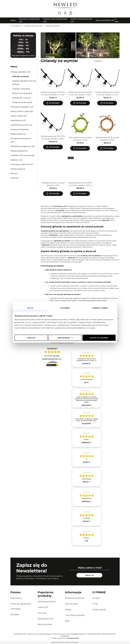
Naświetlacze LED (18, 120)
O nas (95, 604)
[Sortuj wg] (106, 61)
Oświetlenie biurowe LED (21, 125)
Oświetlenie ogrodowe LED (22, 107)
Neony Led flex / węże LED (22, 111)
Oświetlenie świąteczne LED (23, 146)
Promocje (15, 178)
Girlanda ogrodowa (47, 602)
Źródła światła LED (18, 134)
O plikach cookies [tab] (100, 308)
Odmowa (31, 338)
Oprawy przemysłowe (20, 129)
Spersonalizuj (65, 338)
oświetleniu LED (60, 206)
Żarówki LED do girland (22, 93)
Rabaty (68, 610)
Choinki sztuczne (18, 169)
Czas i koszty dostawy (75, 615)
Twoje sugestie (99, 610)
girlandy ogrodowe (48, 210)
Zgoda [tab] (30, 308)
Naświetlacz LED (45, 619)
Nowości (14, 173)
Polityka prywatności (75, 598)
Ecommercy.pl (73, 638)
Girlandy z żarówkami (21, 89)
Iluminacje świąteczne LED (22, 164)
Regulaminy (16, 598)
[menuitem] (13, 20)
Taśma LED (43, 607)
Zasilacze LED (16, 160)
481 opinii (57, 356)
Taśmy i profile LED (19, 116)
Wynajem (15, 615)
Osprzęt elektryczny (19, 151)
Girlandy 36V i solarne (21, 98)
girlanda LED (86, 256)
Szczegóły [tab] (65, 308)
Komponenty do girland (22, 102)
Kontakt (96, 598)
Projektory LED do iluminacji (22, 155)
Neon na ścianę (45, 624)
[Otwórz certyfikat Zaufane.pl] (52, 352)
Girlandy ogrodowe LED (20, 72)
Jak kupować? (72, 604)
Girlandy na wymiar (21, 76)
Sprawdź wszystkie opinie (52, 359)
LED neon (42, 613)
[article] (87, 358)
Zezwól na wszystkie (99, 338)
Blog (67, 621)
